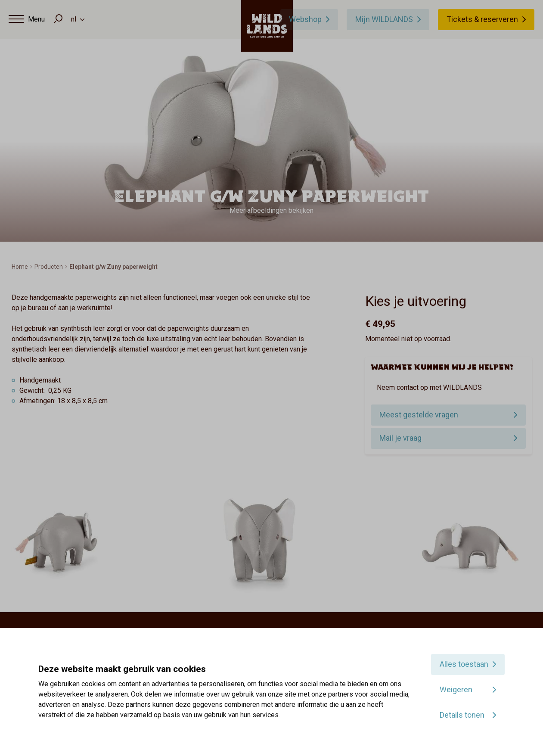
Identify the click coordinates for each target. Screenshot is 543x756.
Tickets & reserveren (482, 19)
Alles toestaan (464, 664)
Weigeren (456, 689)
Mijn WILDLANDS (384, 19)
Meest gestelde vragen (419, 415)
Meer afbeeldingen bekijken (271, 210)
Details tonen (462, 715)
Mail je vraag (400, 438)
